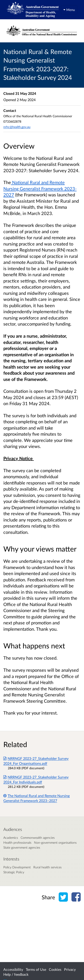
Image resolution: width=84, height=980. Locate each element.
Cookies (55, 969)
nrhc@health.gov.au (17, 127)
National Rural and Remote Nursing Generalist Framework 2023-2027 (40, 188)
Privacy (70, 969)
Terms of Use (36, 969)
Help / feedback (16, 974)
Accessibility (13, 969)
